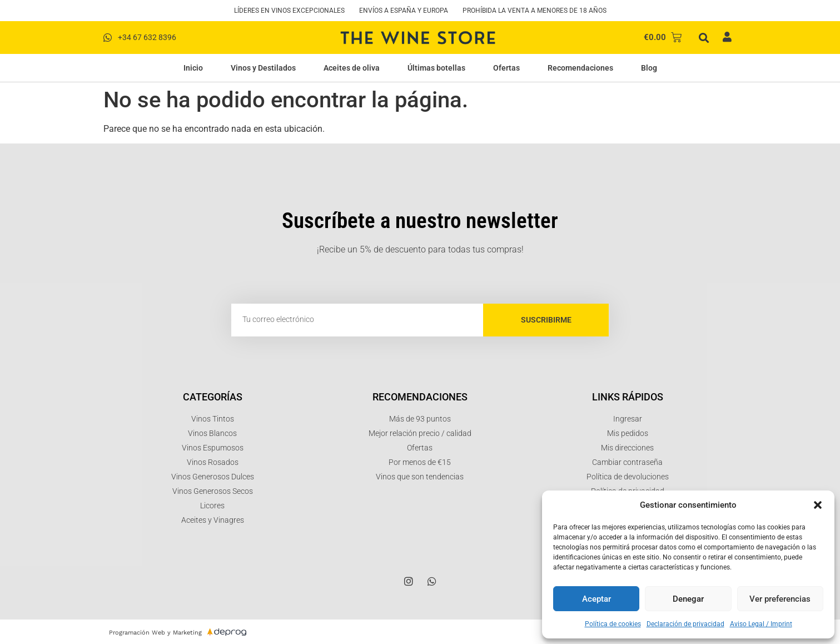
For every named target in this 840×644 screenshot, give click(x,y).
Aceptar (597, 599)
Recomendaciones (580, 68)
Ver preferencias (780, 599)
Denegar (688, 599)
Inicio (193, 68)
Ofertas (506, 68)
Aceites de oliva (352, 68)
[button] (818, 505)
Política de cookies (613, 624)
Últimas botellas (436, 68)
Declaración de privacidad (685, 624)
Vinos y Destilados (263, 68)
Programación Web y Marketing (155, 633)
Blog (649, 68)
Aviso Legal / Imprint (761, 624)
